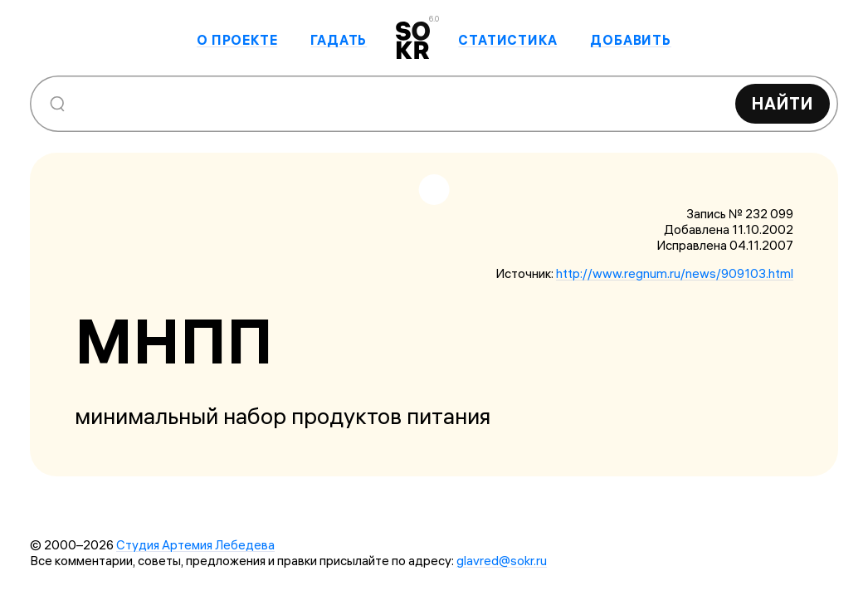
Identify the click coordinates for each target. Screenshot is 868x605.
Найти (783, 103)
